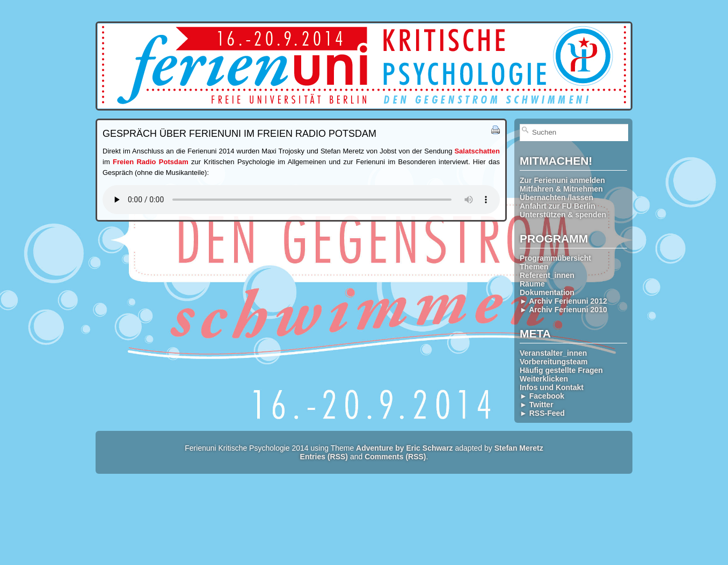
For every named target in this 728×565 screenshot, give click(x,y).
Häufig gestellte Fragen (561, 370)
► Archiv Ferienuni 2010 (563, 310)
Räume (532, 284)
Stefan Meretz (519, 448)
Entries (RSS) (324, 457)
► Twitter (537, 405)
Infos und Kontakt (552, 387)
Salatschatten (477, 151)
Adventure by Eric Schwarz (405, 448)
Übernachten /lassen (556, 197)
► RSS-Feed (542, 413)
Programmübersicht (555, 258)
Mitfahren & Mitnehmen (561, 189)
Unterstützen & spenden (563, 215)
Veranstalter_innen (553, 353)
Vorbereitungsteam (554, 362)
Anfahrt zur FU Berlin (558, 206)
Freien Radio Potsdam (151, 162)
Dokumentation (547, 292)
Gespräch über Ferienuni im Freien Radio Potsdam (239, 134)
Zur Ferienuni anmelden (562, 180)
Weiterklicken (544, 379)
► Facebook (542, 396)
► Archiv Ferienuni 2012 (563, 301)
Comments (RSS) (395, 457)
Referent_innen (547, 275)
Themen (534, 267)
